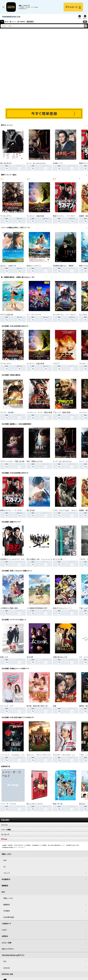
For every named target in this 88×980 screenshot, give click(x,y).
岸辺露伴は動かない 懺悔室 (63, 266)
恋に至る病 (31, 510)
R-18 (44, 839)
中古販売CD (22, 22)
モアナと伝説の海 (7, 315)
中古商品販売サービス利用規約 (39, 845)
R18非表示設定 (9, 917)
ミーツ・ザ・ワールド (8, 804)
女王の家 (30, 657)
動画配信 (31, 22)
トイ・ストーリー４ (34, 315)
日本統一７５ (58, 163)
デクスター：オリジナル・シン (64, 755)
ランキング (44, 834)
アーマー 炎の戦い (7, 412)
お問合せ (5, 936)
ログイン (85, 18)
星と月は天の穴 (6, 163)
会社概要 (4, 845)
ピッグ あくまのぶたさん (36, 163)
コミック (14, 22)
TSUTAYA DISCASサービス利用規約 (22, 845)
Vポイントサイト (8, 949)
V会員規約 (10, 845)
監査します (4, 657)
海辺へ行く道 (58, 804)
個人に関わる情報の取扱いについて (56, 845)
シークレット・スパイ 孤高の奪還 (39, 412)
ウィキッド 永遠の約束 (35, 216)
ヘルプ (4, 930)
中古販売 (7, 911)
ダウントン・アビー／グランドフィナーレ (42, 755)
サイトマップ (21, 847)
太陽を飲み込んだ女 (60, 657)
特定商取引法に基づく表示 (73, 845)
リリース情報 (44, 830)
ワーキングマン (6, 216)
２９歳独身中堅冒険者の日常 (37, 608)
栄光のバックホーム (34, 266)
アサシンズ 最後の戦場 (62, 412)
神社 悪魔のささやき (35, 461)
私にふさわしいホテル (35, 804)
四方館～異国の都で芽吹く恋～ (38, 706)
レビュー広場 (6, 943)
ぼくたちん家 (58, 559)
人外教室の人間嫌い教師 (9, 608)
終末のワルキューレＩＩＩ (62, 608)
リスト (80, 18)
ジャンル (44, 825)
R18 (85, 22)
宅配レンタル (8, 898)
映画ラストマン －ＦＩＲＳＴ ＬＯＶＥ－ (69, 216)
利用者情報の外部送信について (10, 847)
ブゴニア (56, 364)
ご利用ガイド (6, 924)
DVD (2, 22)
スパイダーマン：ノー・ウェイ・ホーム (67, 315)
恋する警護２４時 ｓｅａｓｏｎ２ (39, 559)
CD (8, 22)
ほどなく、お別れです (8, 266)
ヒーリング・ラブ (7, 706)
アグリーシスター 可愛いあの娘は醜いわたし (17, 461)
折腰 (54, 706)
